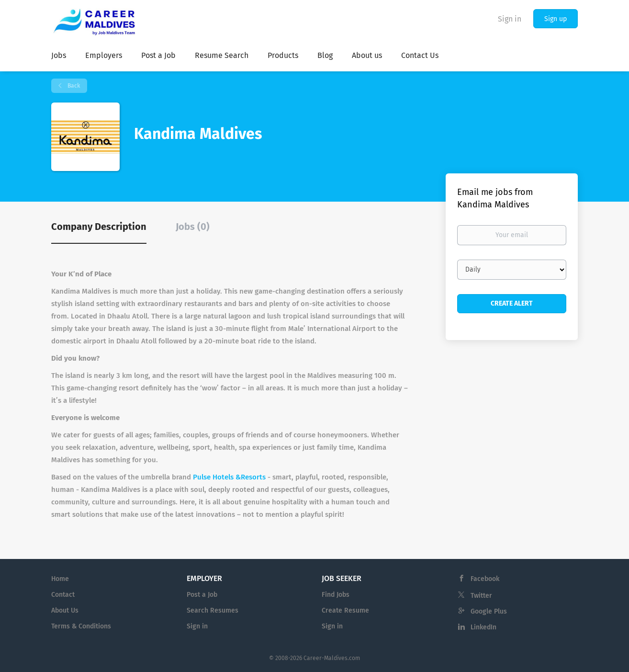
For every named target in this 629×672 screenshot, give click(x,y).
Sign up (556, 19)
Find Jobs (336, 595)
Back (73, 86)
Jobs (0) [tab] (193, 227)
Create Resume (345, 610)
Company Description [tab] (99, 227)
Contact (63, 595)
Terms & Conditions (81, 626)
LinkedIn (483, 627)
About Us (65, 610)
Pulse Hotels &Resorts (229, 477)
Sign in (510, 19)
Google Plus (489, 611)
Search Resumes (213, 610)
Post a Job (202, 595)
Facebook (485, 579)
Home (60, 579)
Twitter (481, 596)
